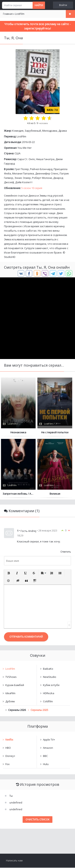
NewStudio (50, 677)
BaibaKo (48, 669)
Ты (11, 796)
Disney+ (10, 756)
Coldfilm (48, 702)
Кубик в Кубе (51, 685)
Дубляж (10, 702)
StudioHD (10, 257)
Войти (63, 5)
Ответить (66, 552)
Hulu (46, 764)
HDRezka (49, 694)
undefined (16, 803)
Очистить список (37, 820)
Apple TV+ (49, 740)
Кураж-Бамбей (15, 685)
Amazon (48, 748)
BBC (45, 756)
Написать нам (14, 861)
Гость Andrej (28, 531)
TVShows (11, 677)
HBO (8, 748)
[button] (9, 573)
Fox (7, 764)
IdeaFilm (10, 694)
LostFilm (21, 136)
